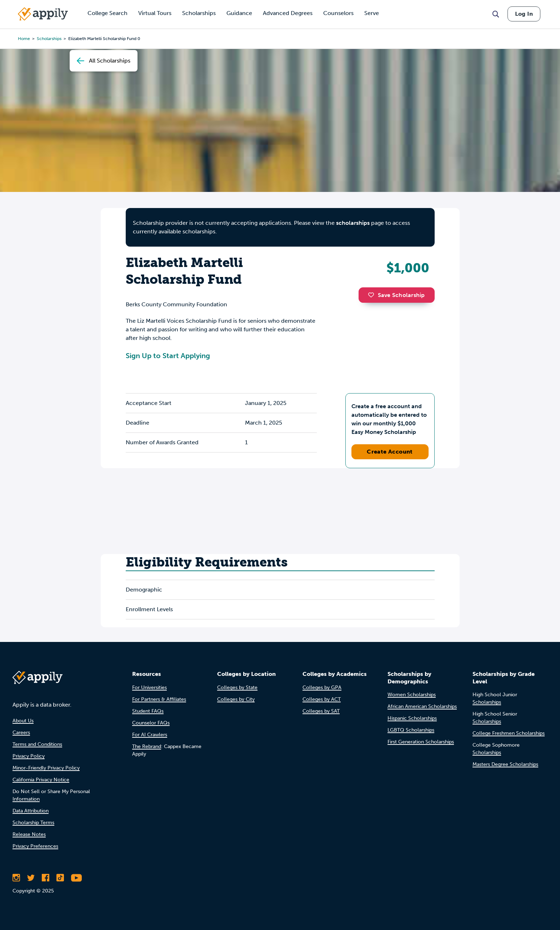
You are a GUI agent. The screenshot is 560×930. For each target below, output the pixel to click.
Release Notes (29, 834)
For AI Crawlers (150, 735)
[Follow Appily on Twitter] (31, 878)
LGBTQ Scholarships (411, 730)
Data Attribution (31, 811)
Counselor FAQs (151, 723)
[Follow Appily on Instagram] (16, 878)
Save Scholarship (396, 295)
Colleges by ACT (322, 699)
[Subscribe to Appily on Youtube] (76, 878)
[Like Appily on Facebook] (46, 878)
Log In (524, 14)
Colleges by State (237, 687)
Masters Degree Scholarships (505, 764)
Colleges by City (236, 699)
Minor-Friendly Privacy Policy (46, 768)
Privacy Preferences (35, 846)
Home (24, 39)
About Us (23, 721)
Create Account (390, 452)
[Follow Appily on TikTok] (60, 878)
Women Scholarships (412, 695)
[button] (373, 295)
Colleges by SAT (321, 711)
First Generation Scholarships (421, 742)
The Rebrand (147, 746)
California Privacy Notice (41, 780)
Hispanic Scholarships (412, 718)
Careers (21, 733)
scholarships (49, 39)
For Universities (149, 687)
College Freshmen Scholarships (509, 733)
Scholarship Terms (33, 823)
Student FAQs (148, 711)
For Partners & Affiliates (159, 699)
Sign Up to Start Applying (168, 356)
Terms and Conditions (37, 744)
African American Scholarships (422, 706)
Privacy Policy (29, 756)
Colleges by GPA (322, 687)
